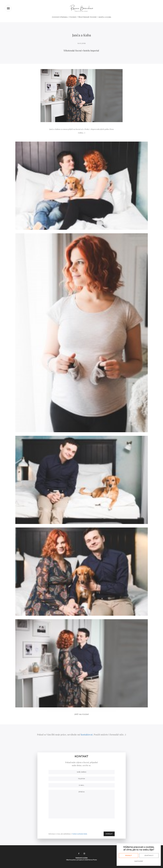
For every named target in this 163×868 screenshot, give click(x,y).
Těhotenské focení (87, 17)
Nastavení (139, 861)
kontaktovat (87, 734)
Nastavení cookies (81, 858)
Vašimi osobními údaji (79, 834)
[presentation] (98, 825)
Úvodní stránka (60, 17)
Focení (73, 17)
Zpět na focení (82, 714)
